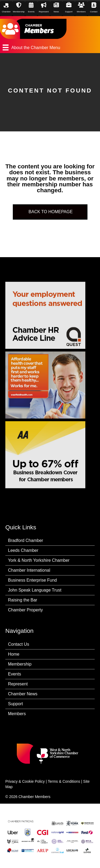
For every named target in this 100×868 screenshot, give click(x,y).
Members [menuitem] (17, 714)
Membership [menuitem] (20, 664)
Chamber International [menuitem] (29, 570)
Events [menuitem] (15, 674)
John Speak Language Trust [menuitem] (35, 590)
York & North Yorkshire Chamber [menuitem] (39, 560)
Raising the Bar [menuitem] (23, 600)
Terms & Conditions (64, 781)
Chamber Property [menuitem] (25, 610)
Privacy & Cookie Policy (25, 781)
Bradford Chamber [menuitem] (26, 540)
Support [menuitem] (15, 704)
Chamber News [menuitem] (23, 694)
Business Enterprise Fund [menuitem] (32, 580)
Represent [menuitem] (18, 684)
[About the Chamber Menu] (50, 47)
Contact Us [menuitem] (19, 644)
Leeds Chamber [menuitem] (23, 550)
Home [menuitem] (14, 654)
